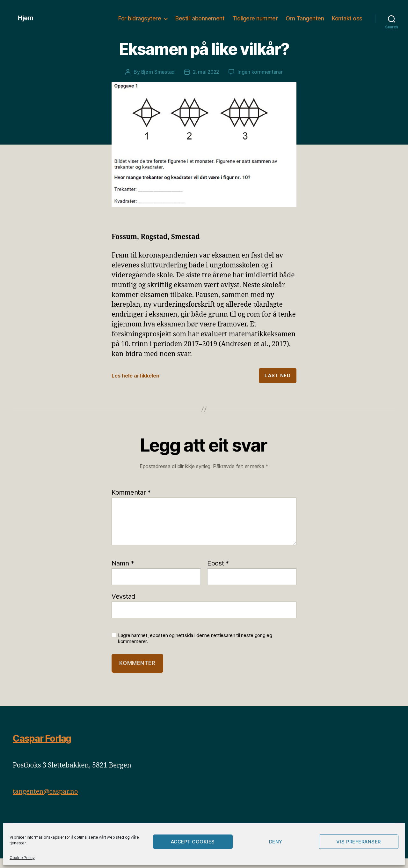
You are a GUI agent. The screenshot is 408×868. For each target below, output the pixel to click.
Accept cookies (193, 842)
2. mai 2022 (206, 81)
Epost (218, 572)
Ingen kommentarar (261, 81)
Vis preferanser (359, 842)
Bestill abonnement (200, 23)
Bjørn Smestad (157, 81)
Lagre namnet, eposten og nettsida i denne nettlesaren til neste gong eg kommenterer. (195, 648)
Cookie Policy (22, 858)
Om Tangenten (305, 23)
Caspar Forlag (45, 748)
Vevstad (123, 606)
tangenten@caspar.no (47, 801)
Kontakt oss (347, 23)
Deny (276, 842)
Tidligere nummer (255, 23)
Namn (123, 572)
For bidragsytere (140, 23)
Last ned (277, 385)
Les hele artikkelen (138, 385)
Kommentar (131, 502)
